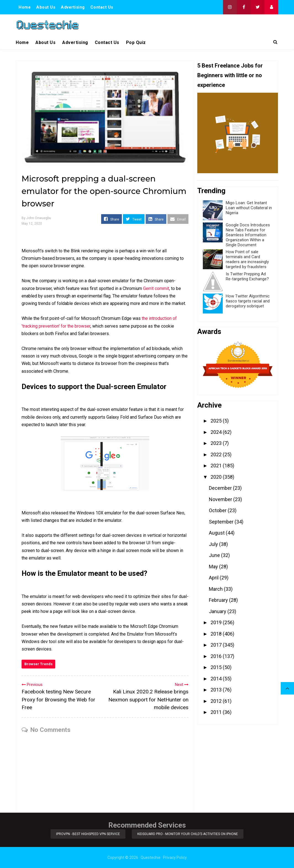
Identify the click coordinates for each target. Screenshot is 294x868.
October (218, 510)
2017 (217, 645)
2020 (217, 477)
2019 (217, 622)
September (222, 522)
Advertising (73, 7)
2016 (217, 656)
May (214, 567)
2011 (217, 712)
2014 (217, 679)
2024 (217, 432)
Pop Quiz (136, 42)
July (214, 544)
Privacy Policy (175, 857)
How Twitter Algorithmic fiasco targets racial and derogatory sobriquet (248, 301)
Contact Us (102, 7)
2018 (217, 634)
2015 (217, 667)
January (218, 611)
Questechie (151, 857)
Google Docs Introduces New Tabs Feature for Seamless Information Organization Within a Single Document (248, 235)
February (219, 600)
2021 (217, 466)
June (215, 555)
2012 (217, 701)
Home (25, 7)
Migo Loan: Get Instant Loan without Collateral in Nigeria (249, 208)
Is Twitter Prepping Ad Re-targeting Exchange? (247, 276)
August (217, 533)
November (221, 499)
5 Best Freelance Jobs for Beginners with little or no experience (230, 75)
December (221, 488)
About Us (46, 7)
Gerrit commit (156, 288)
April (214, 578)
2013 (217, 690)
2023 (217, 443)
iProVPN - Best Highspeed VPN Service (88, 834)
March (216, 589)
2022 (217, 454)
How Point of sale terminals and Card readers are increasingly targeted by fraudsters (247, 259)
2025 (217, 421)
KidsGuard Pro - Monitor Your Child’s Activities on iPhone (188, 834)
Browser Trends (38, 664)
